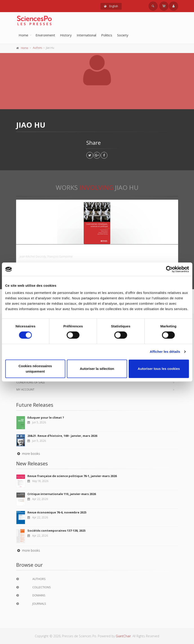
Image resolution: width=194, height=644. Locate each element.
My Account (25, 389)
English (111, 6)
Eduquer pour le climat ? (46, 417)
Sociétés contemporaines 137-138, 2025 (56, 531)
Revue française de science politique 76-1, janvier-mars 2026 (72, 476)
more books (28, 454)
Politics (107, 35)
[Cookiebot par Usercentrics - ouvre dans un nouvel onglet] (169, 269)
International (86, 35)
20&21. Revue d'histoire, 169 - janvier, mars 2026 (62, 436)
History (66, 35)
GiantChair (123, 636)
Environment (45, 35)
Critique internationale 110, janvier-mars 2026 (62, 494)
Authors (37, 48)
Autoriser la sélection (97, 369)
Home (23, 35)
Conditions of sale (31, 382)
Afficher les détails (165, 352)
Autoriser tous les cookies (159, 369)
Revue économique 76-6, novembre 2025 (57, 512)
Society (123, 35)
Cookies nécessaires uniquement (35, 369)
